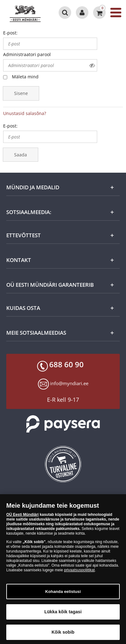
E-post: (10, 33)
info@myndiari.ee (69, 383)
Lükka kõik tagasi (63, 614)
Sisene (21, 93)
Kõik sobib (63, 634)
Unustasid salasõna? (25, 113)
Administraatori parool (27, 54)
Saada (21, 155)
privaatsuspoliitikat (79, 572)
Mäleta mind (25, 77)
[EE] (27, 13)
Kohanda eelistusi (63, 593)
